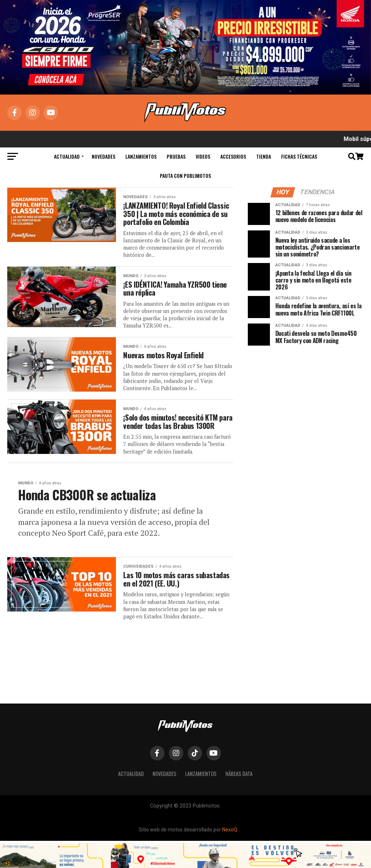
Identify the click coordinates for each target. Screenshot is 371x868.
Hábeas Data (239, 801)
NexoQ (230, 857)
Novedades (103, 156)
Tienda (264, 156)
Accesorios (233, 156)
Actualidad (67, 156)
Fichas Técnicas (299, 156)
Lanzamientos (141, 156)
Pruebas (176, 156)
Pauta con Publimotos (185, 176)
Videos (203, 156)
